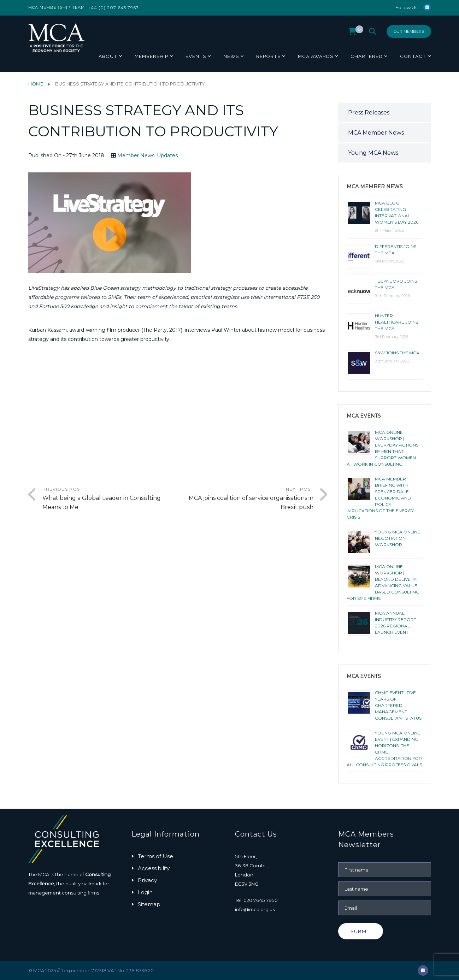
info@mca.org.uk (255, 909)
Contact (413, 56)
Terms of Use (155, 856)
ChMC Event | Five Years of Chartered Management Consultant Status (398, 705)
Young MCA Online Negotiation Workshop (398, 538)
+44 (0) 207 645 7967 (113, 8)
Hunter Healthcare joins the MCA (396, 322)
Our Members (409, 31)
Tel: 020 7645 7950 (256, 900)
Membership (151, 56)
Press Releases (369, 113)
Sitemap (149, 904)
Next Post (246, 499)
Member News (136, 155)
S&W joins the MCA (397, 353)
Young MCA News (373, 153)
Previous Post (110, 499)
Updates (167, 155)
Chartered (367, 56)
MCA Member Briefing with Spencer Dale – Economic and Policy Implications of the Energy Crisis (380, 498)
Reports (268, 56)
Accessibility (154, 868)
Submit (361, 931)
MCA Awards (316, 56)
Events (196, 56)
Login (145, 892)
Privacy (147, 880)
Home (36, 84)
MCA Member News (376, 133)
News (231, 56)
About (108, 56)
